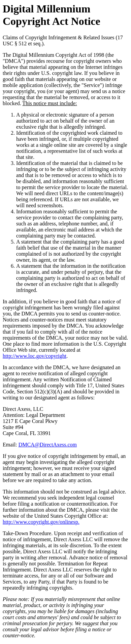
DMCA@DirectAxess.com (48, 445)
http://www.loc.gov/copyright (35, 356)
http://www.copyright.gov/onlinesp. (41, 522)
